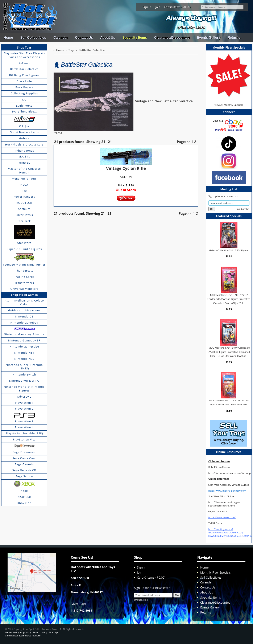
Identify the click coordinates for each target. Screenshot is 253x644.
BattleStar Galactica (24, 69)
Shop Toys (24, 47)
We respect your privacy (18, 632)
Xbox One (24, 503)
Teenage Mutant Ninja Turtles (24, 264)
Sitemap (53, 632)
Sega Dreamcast (24, 452)
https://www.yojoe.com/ (222, 517)
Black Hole (24, 81)
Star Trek (24, 221)
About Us (108, 38)
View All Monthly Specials (229, 105)
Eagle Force (24, 106)
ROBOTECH (24, 203)
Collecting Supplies (24, 93)
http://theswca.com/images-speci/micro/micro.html (224, 504)
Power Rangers (24, 197)
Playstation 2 (24, 409)
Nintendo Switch (24, 374)
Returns (234, 38)
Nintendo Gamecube (24, 346)
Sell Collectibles (33, 38)
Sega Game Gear (24, 458)
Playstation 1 (24, 403)
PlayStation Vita (24, 439)
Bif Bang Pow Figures (24, 75)
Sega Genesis (24, 464)
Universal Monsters (24, 289)
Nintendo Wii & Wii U (24, 381)
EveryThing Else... (24, 111)
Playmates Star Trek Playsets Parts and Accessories (24, 55)
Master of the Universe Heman (24, 171)
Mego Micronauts (24, 179)
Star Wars (24, 243)
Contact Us (84, 38)
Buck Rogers (24, 87)
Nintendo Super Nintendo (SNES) (24, 367)
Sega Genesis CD (24, 470)
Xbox (24, 491)
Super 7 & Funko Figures (24, 249)
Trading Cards (24, 277)
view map (78, 604)
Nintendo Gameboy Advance (24, 334)
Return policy (40, 632)
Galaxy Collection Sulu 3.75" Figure (229, 250)
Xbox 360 (24, 497)
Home (8, 38)
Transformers (24, 283)
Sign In (147, 7)
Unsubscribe (242, 209)
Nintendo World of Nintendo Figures (24, 389)
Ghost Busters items (24, 132)
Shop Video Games (24, 295)
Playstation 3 (24, 421)
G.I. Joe (24, 126)
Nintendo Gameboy (24, 323)
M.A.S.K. (24, 156)
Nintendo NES (24, 359)
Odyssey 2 (24, 397)
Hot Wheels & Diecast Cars (24, 144)
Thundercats (24, 271)
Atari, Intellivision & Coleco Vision (24, 302)
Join (158, 7)
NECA (24, 185)
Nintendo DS (24, 316)
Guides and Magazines (24, 310)
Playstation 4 (24, 427)
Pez (24, 191)
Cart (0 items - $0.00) (177, 7)
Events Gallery (209, 38)
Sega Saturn (24, 476)
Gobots (24, 138)
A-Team (24, 63)
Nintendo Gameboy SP (24, 340)
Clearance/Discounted (172, 38)
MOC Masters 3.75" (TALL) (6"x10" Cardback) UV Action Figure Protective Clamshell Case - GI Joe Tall (229, 299)
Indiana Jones (24, 151)
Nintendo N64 (24, 353)
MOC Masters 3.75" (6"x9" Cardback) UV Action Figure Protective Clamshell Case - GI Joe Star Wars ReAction (229, 352)
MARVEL (24, 163)
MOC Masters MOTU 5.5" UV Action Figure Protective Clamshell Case (229, 403)
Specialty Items (135, 38)
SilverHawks (24, 215)
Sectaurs (24, 209)
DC (24, 99)
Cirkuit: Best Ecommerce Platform (23, 635)
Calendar (61, 38)
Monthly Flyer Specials (215, 572)
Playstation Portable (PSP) (24, 433)
